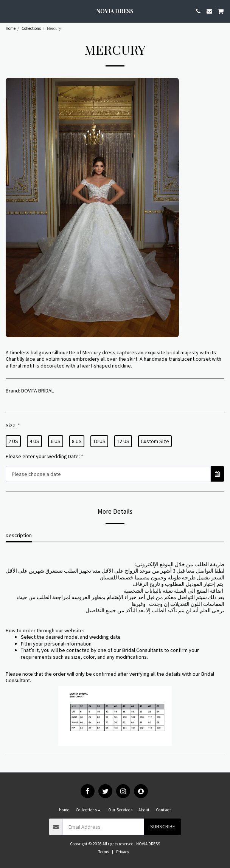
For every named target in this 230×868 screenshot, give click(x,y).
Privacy (123, 852)
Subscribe (163, 826)
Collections (31, 28)
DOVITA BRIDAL (37, 391)
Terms (104, 852)
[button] (8, 11)
